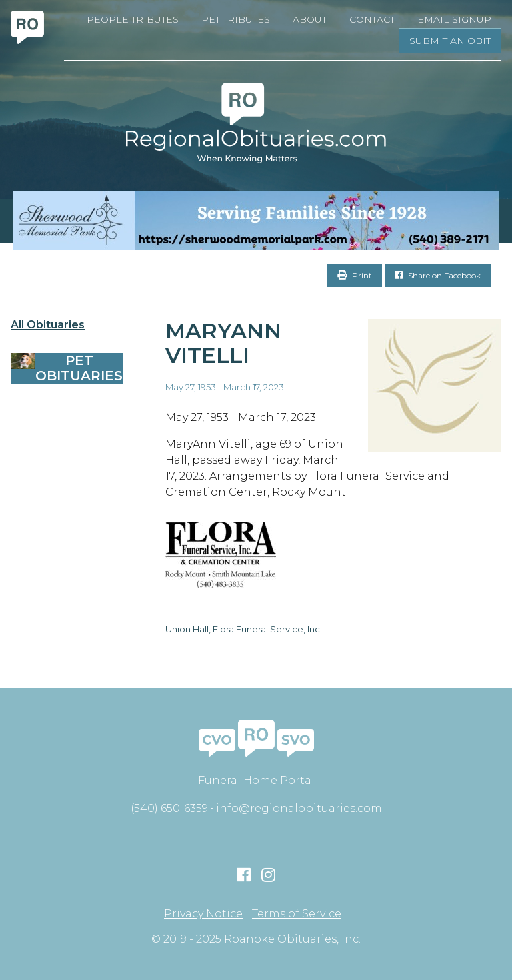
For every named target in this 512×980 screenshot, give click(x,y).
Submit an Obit (450, 41)
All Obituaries (48, 325)
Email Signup (454, 19)
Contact (372, 19)
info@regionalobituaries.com (299, 808)
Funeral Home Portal (256, 780)
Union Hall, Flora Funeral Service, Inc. (244, 629)
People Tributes (133, 19)
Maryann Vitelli (223, 343)
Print (355, 275)
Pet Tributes (236, 19)
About (310, 19)
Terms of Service (297, 914)
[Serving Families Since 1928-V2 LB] (256, 221)
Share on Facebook (438, 275)
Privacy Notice (203, 914)
